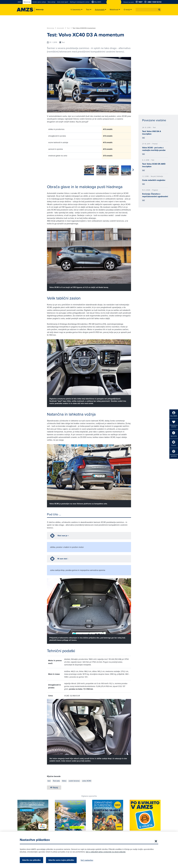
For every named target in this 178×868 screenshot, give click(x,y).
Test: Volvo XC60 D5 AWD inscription (154, 165)
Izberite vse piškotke (31, 860)
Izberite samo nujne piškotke (61, 860)
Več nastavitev (87, 860)
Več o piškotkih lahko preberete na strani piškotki (106, 852)
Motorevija (51, 28)
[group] (52, 169)
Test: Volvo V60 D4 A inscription (152, 133)
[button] (159, 10)
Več (143, 138)
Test (69, 28)
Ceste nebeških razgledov (154, 180)
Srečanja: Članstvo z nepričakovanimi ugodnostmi (155, 195)
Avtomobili (61, 28)
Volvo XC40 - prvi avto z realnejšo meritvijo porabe (154, 149)
